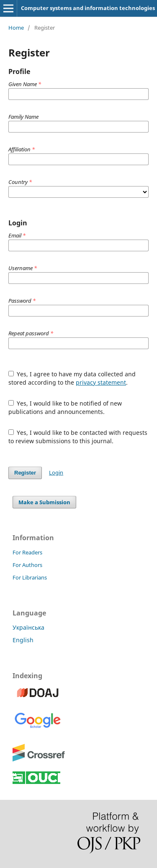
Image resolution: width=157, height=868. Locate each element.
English (23, 640)
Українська (28, 627)
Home (16, 28)
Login (56, 472)
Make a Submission (44, 502)
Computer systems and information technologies (88, 8)
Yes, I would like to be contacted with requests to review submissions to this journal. (78, 437)
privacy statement (101, 382)
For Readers (27, 552)
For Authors (27, 565)
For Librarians (30, 577)
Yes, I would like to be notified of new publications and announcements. (65, 407)
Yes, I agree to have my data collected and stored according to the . (72, 378)
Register (25, 473)
